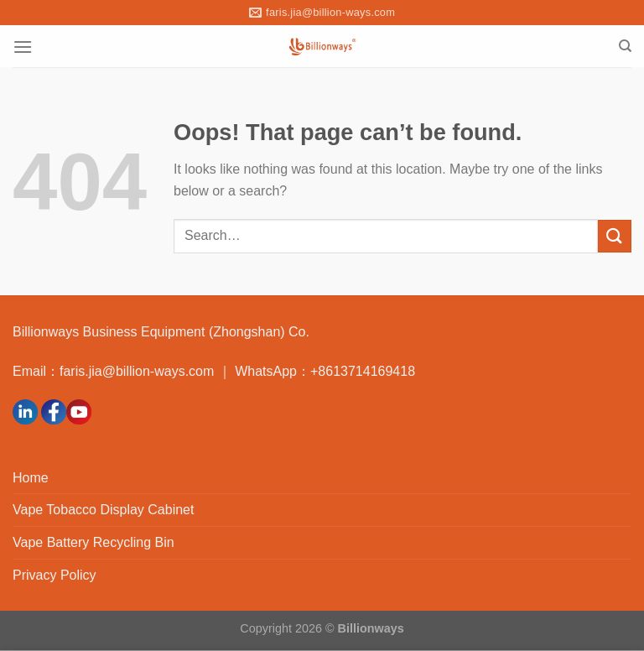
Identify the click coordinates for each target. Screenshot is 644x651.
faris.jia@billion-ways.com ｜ (147, 371)
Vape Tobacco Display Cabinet (103, 510)
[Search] (625, 46)
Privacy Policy (55, 575)
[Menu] (23, 47)
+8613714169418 (363, 371)
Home (31, 478)
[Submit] (615, 236)
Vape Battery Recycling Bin (93, 542)
